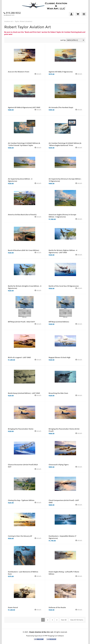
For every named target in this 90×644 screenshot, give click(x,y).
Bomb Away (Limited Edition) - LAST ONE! (24, 393)
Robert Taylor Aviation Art (28, 27)
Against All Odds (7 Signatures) (61, 72)
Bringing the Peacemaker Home (21, 429)
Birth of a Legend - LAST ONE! (19, 357)
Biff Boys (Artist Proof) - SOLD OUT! (21, 322)
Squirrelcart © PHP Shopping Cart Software (49, 636)
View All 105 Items (77, 620)
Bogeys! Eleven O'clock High (60, 357)
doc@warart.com (9, 15)
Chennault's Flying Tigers (59, 465)
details (39, 74)
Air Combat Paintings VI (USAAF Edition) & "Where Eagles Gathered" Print (65, 144)
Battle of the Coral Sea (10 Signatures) (64, 286)
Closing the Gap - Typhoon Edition (21, 500)
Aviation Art (9, 21)
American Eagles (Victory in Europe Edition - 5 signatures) (62, 216)
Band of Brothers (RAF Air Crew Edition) (23, 250)
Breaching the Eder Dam (58, 393)
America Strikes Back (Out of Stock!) (22, 215)
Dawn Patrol (13, 607)
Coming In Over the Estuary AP (20, 536)
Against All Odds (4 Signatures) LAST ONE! (24, 107)
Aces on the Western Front (19, 72)
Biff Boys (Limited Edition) (59, 322)
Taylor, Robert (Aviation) (23, 21)
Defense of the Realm (57, 607)
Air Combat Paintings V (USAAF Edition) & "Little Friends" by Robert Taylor (24, 144)
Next (63, 620)
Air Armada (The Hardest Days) (61, 107)
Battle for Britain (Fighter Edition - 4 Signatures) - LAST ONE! (63, 251)
